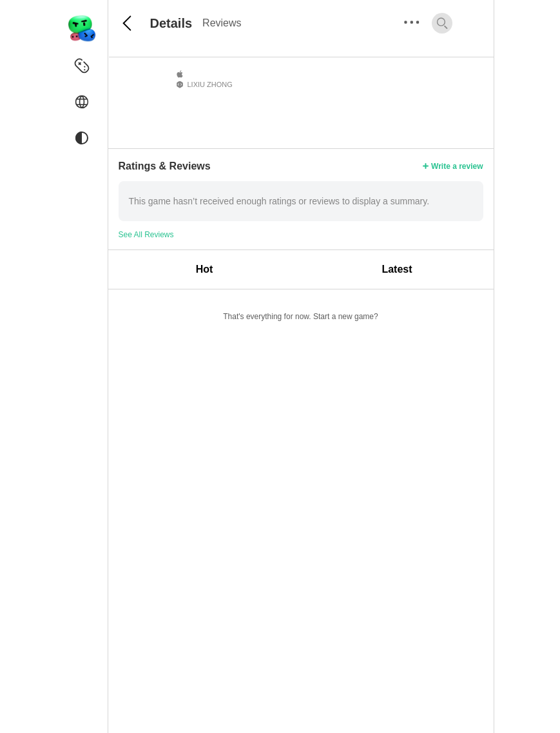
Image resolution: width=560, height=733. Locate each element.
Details (171, 23)
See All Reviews (146, 235)
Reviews (222, 23)
